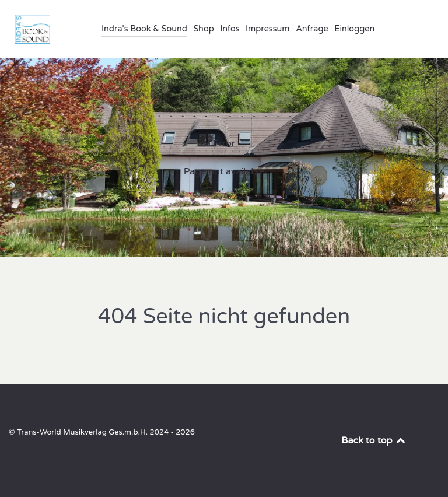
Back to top (374, 440)
